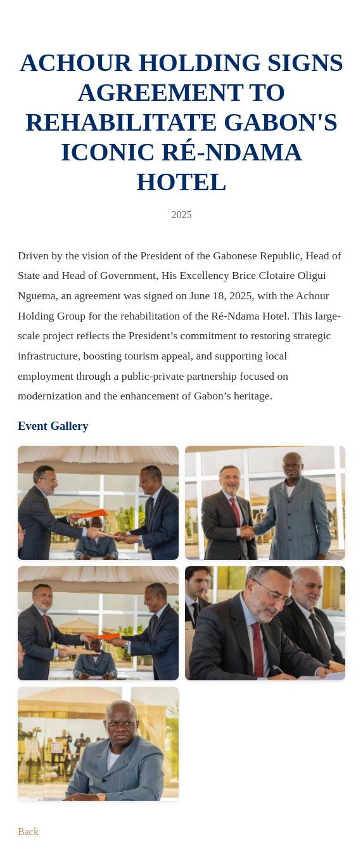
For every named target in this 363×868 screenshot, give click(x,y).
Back (28, 832)
